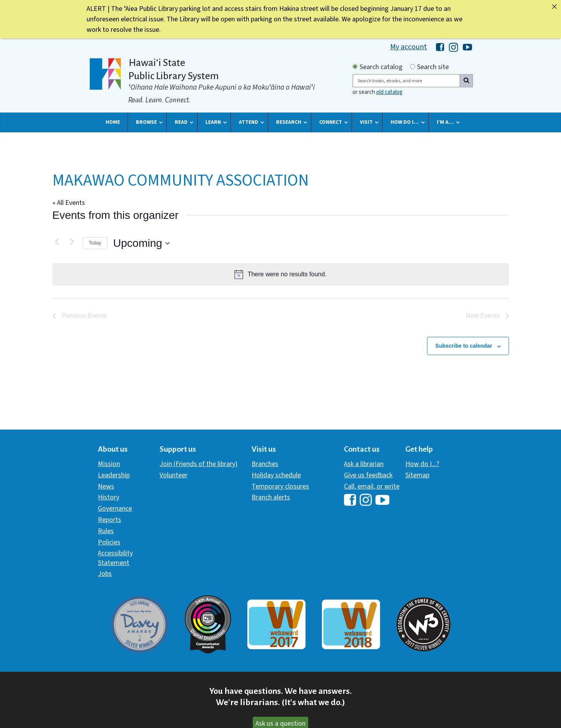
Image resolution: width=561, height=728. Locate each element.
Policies (109, 542)
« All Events (69, 202)
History (109, 497)
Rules (106, 531)
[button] (113, 122)
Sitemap (417, 475)
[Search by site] (412, 66)
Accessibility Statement (115, 557)
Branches (265, 464)
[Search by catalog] (355, 66)
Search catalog (381, 67)
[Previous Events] (57, 241)
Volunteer (174, 475)
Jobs (105, 573)
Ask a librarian (364, 464)
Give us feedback (368, 475)
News (106, 486)
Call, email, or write (372, 486)
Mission (109, 464)
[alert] (281, 274)
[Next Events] (72, 241)
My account (409, 47)
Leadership (114, 475)
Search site (433, 67)
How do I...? (422, 464)
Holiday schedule (276, 475)
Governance (115, 508)
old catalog (389, 92)
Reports (109, 519)
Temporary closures (280, 486)
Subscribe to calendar (464, 345)
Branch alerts (271, 497)
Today (95, 243)
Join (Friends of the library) (199, 464)
